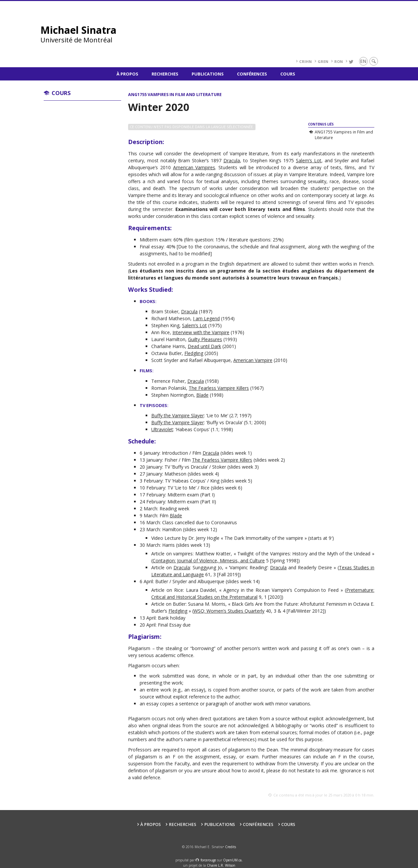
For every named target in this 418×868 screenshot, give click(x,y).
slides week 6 (226, 488)
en (363, 61)
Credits (231, 847)
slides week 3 (243, 467)
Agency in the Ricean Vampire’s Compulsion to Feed (281, 590)
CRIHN (305, 61)
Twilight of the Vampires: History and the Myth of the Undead (304, 554)
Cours (288, 74)
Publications (208, 74)
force (208, 860)
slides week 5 (236, 481)
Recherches (165, 74)
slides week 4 (203, 474)
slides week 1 (236, 453)
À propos (127, 74)
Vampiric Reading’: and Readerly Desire (281, 567)
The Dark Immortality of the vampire (264, 538)
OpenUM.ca (232, 860)
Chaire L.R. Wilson (221, 865)
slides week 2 (269, 460)
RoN (339, 61)
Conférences (252, 74)
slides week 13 (193, 545)
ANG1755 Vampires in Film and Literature (344, 135)
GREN (323, 61)
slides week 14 (243, 581)
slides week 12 (200, 529)
